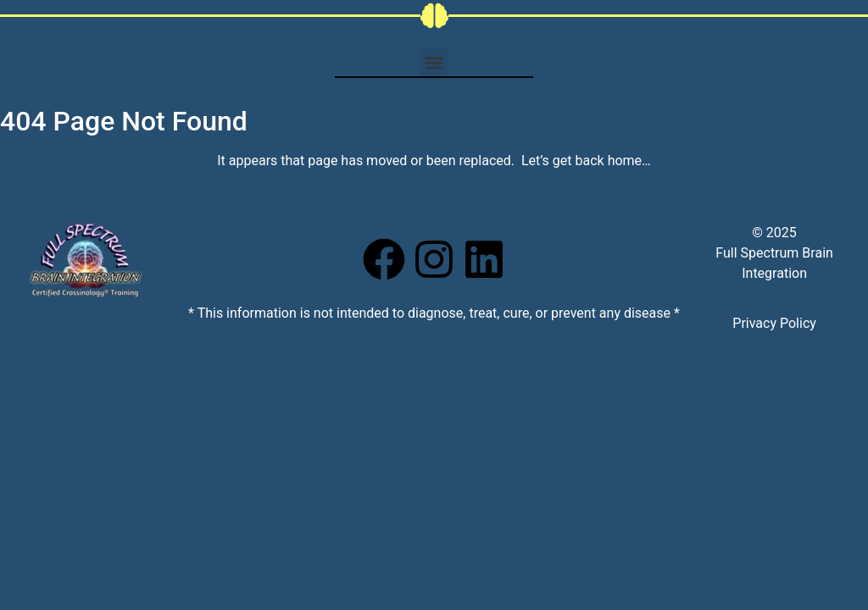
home (625, 161)
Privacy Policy (774, 323)
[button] (434, 62)
